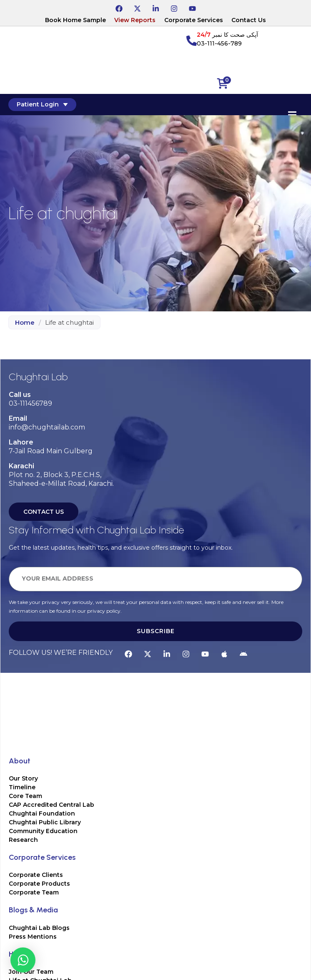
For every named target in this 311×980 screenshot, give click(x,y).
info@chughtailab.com (47, 427)
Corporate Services (194, 20)
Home (25, 322)
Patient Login (42, 104)
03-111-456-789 (219, 43)
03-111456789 (30, 403)
